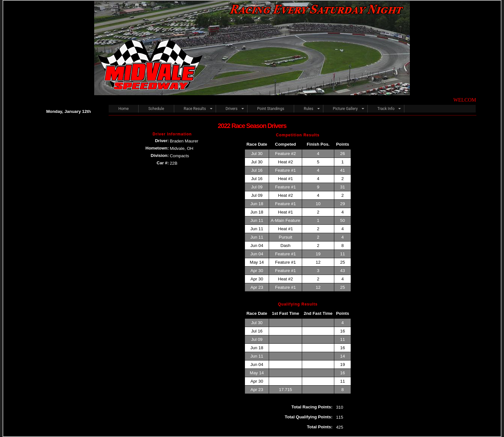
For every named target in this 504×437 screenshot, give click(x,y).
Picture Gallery (345, 109)
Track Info (386, 109)
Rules (308, 109)
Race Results (195, 109)
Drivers (232, 109)
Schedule (156, 109)
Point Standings (271, 109)
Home (123, 109)
